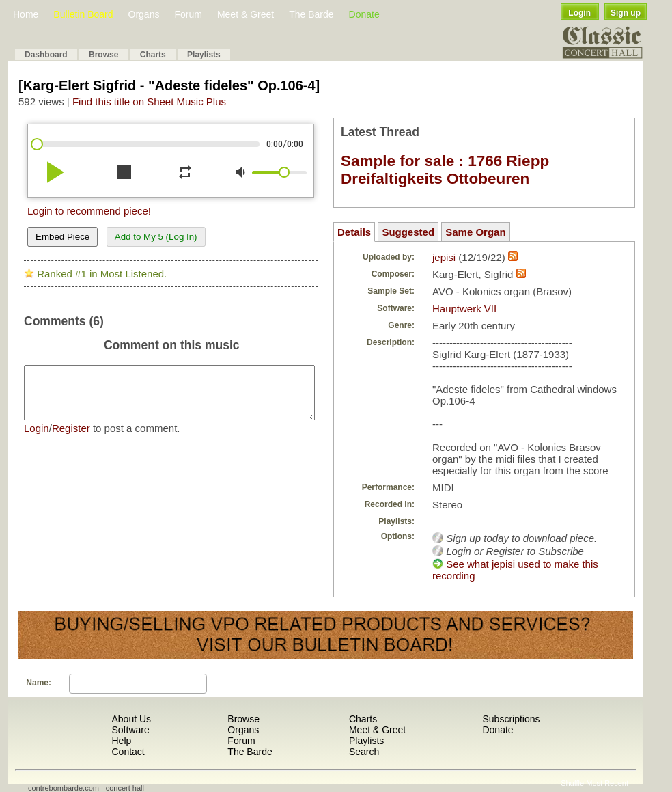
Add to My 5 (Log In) (156, 237)
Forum (188, 14)
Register (71, 438)
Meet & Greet (246, 14)
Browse (103, 55)
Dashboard (46, 55)
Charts (153, 55)
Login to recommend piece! (89, 211)
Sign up (626, 13)
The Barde (311, 14)
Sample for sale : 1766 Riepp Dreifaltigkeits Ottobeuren (445, 170)
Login (579, 13)
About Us (131, 719)
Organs (144, 14)
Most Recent (607, 783)
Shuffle (572, 783)
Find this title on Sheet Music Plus (149, 101)
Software (130, 730)
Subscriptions (511, 719)
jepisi (444, 257)
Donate (364, 14)
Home (26, 14)
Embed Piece (62, 237)
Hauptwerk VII (464, 309)
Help (121, 741)
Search (364, 752)
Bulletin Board (83, 14)
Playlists (204, 55)
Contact (128, 752)
